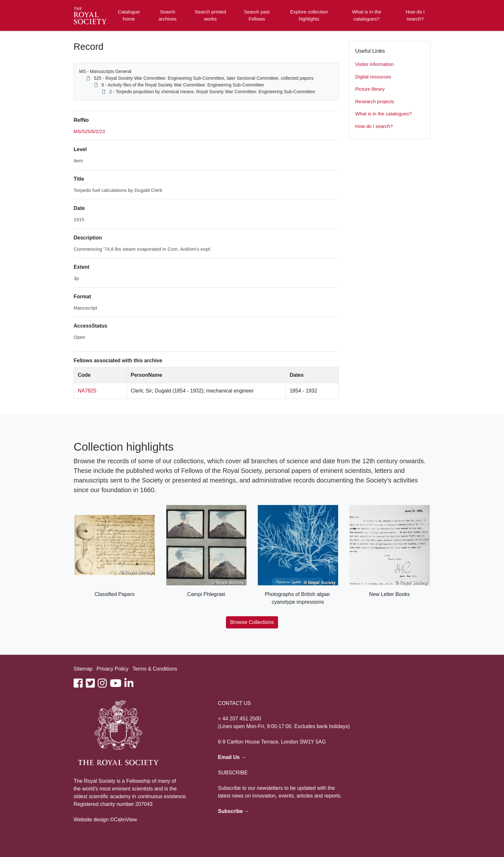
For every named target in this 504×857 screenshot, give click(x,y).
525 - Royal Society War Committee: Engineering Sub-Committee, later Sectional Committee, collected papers (204, 78)
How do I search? (415, 15)
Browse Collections (252, 622)
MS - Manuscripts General (105, 71)
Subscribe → (234, 811)
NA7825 (87, 391)
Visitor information (374, 64)
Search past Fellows (257, 15)
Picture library (370, 89)
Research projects (375, 101)
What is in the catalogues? (367, 15)
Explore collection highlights (309, 15)
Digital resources (373, 77)
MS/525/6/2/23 (89, 131)
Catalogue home (129, 15)
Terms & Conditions (155, 669)
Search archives (168, 15)
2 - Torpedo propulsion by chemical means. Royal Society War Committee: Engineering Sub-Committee (212, 92)
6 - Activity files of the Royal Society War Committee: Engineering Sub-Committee (183, 85)
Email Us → (232, 757)
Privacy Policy (113, 669)
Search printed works (211, 15)
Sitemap (83, 669)
